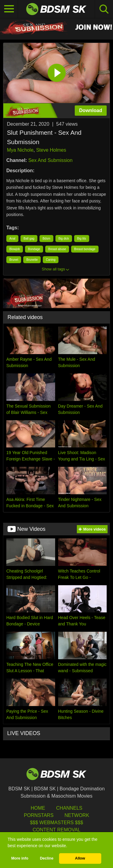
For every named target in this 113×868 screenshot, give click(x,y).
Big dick (64, 239)
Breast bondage (85, 249)
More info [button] (20, 858)
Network (77, 815)
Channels (69, 808)
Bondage (34, 249)
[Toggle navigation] (9, 9)
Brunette (32, 260)
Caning (51, 260)
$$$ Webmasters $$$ (56, 823)
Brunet (14, 260)
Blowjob (15, 249)
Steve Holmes (51, 150)
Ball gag (29, 239)
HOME (38, 808)
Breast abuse (57, 249)
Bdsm (46, 239)
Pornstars (39, 815)
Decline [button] (47, 858)
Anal (12, 239)
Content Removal (56, 830)
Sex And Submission (50, 160)
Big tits (82, 239)
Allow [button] (80, 858)
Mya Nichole (20, 150)
